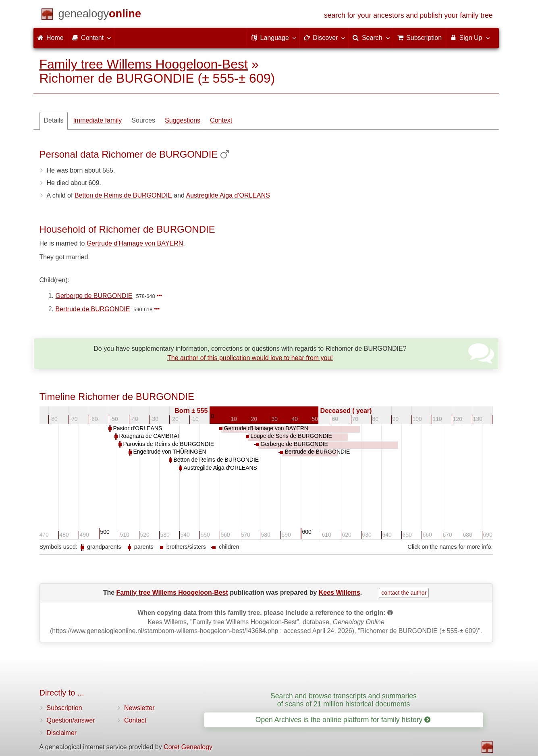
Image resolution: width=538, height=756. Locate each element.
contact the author (404, 593)
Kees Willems (340, 593)
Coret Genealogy (188, 747)
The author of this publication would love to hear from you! (250, 358)
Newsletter (139, 708)
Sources (143, 120)
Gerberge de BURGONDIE (94, 296)
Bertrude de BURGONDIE (93, 309)
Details (54, 120)
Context (221, 120)
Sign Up (469, 37)
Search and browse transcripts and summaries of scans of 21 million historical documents (344, 700)
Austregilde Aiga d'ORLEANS (228, 195)
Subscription (64, 708)
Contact (135, 720)
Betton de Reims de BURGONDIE (123, 195)
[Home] (100, 15)
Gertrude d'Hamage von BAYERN (135, 243)
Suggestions (183, 120)
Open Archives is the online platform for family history (343, 720)
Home (51, 38)
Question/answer (71, 720)
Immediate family (97, 120)
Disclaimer (62, 733)
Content (91, 37)
